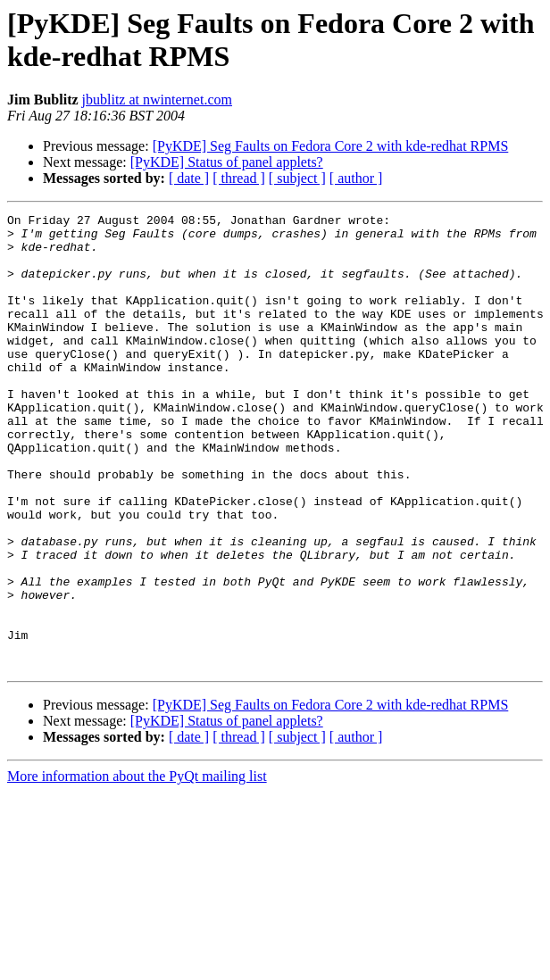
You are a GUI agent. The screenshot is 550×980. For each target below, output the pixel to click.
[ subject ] (297, 178)
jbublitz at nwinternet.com (157, 100)
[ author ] (356, 178)
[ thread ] (239, 178)
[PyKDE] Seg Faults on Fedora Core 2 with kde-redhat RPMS (331, 146)
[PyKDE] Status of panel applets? (227, 162)
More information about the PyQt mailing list (137, 867)
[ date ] (189, 178)
